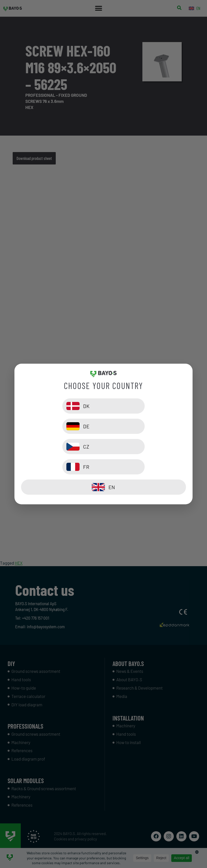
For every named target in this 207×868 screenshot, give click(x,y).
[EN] (103, 467)
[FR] (146, 447)
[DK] (61, 426)
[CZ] (61, 447)
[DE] (146, 426)
